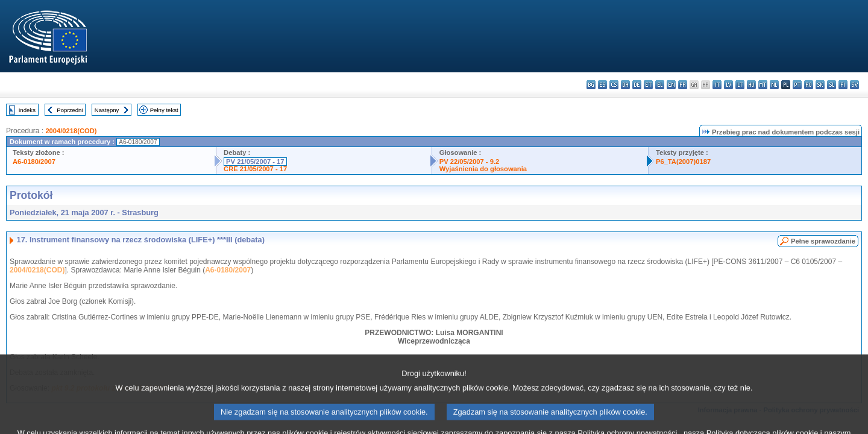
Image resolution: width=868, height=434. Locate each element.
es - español (602, 85)
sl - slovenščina (832, 85)
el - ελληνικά (660, 85)
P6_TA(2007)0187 (683, 162)
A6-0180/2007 (34, 162)
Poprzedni (70, 110)
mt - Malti (763, 85)
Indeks (27, 110)
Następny (107, 110)
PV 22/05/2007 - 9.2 (470, 162)
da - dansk (625, 85)
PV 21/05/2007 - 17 (255, 162)
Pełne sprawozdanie (823, 241)
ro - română (809, 85)
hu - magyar (751, 85)
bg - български (591, 85)
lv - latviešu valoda (728, 85)
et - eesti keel (648, 85)
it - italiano (717, 85)
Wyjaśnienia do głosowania (483, 169)
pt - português (797, 85)
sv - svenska (854, 85)
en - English (671, 85)
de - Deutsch (637, 85)
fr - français (683, 85)
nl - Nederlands (774, 85)
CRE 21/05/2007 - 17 (255, 169)
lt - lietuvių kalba (740, 85)
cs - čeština (614, 85)
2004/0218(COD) (71, 131)
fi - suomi (843, 85)
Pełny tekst (164, 110)
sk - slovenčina (820, 85)
